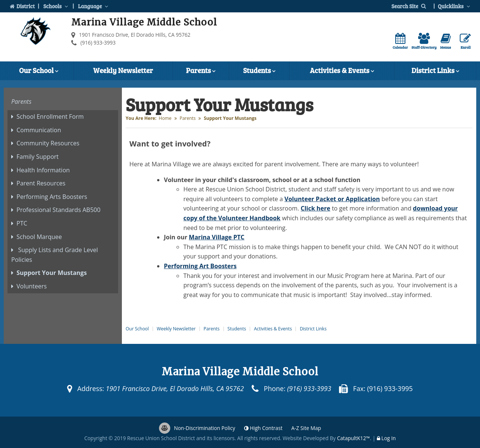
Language (94, 6)
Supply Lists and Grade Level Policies (55, 255)
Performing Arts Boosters (52, 197)
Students (259, 71)
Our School (39, 71)
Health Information (43, 170)
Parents (201, 71)
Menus (446, 41)
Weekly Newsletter (123, 70)
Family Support (37, 157)
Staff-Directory (424, 41)
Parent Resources (41, 183)
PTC (22, 223)
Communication (39, 130)
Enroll (465, 41)
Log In (388, 438)
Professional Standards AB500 (58, 210)
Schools (56, 6)
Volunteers (32, 286)
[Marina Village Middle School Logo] (36, 33)
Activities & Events (342, 71)
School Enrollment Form (50, 116)
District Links (435, 71)
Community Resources (48, 143)
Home (165, 118)
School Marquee (39, 237)
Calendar (400, 41)
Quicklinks (454, 6)
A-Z (306, 428)
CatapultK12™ (354, 438)
